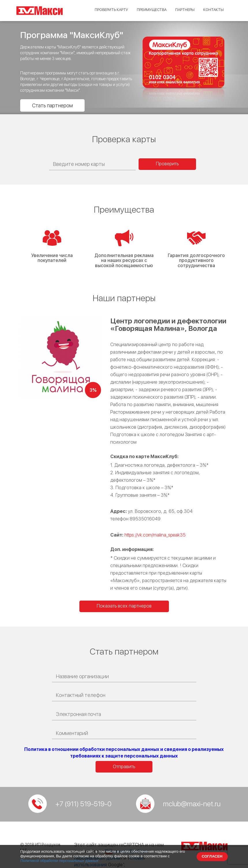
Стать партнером (52, 105)
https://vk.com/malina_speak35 (155, 535)
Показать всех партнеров (124, 606)
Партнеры (182, 10)
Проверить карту (103, 10)
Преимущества (147, 10)
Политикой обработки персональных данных (59, 861)
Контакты (213, 10)
